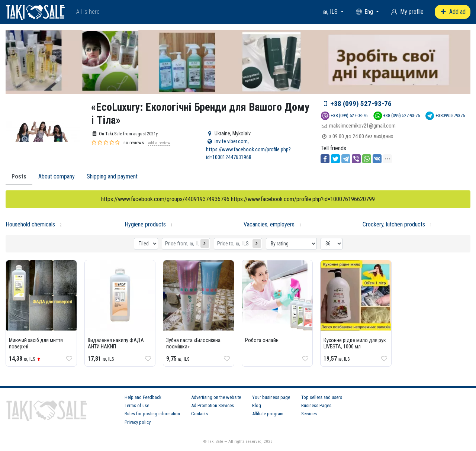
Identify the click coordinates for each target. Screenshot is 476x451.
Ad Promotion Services (213, 405)
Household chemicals (30, 224)
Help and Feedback (143, 397)
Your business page (271, 397)
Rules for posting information (152, 414)
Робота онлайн (262, 340)
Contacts (200, 414)
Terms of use (137, 405)
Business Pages (316, 405)
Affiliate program (268, 414)
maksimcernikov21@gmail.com (362, 126)
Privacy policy (138, 422)
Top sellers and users (322, 397)
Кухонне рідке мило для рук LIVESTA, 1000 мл (355, 344)
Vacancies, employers (269, 224)
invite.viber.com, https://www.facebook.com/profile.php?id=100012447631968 (248, 149)
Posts (19, 176)
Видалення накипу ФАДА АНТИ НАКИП (116, 344)
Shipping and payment (112, 176)
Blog (257, 405)
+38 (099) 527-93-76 (361, 104)
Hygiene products (145, 224)
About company (57, 176)
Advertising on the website (216, 397)
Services (309, 414)
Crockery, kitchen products (394, 224)
